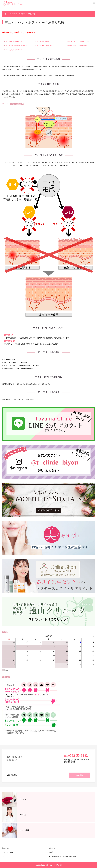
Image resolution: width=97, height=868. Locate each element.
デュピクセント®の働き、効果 (78, 41)
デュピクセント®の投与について (17, 46)
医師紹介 (52, 848)
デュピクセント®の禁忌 (45, 46)
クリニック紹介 (8, 852)
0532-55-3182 (78, 755)
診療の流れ (6, 848)
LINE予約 (80, 775)
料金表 (51, 852)
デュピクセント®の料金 (14, 50)
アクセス (6, 856)
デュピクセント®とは (44, 41)
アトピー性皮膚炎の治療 (14, 41)
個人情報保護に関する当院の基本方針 (62, 856)
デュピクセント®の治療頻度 (78, 46)
